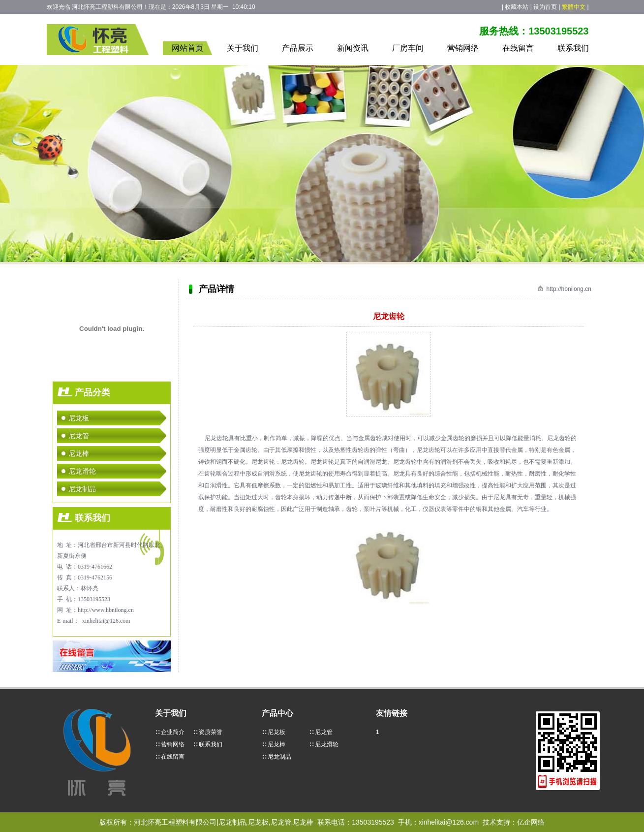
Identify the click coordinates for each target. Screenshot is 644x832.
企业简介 (173, 732)
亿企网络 (531, 822)
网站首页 (187, 48)
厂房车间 (408, 48)
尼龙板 (79, 418)
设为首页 (545, 7)
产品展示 (298, 48)
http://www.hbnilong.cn (106, 610)
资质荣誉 (211, 732)
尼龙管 (79, 436)
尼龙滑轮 (82, 471)
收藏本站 (517, 7)
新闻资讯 (353, 48)
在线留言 (518, 48)
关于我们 (243, 48)
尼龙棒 (79, 453)
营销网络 (463, 48)
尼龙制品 (82, 489)
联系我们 (573, 48)
